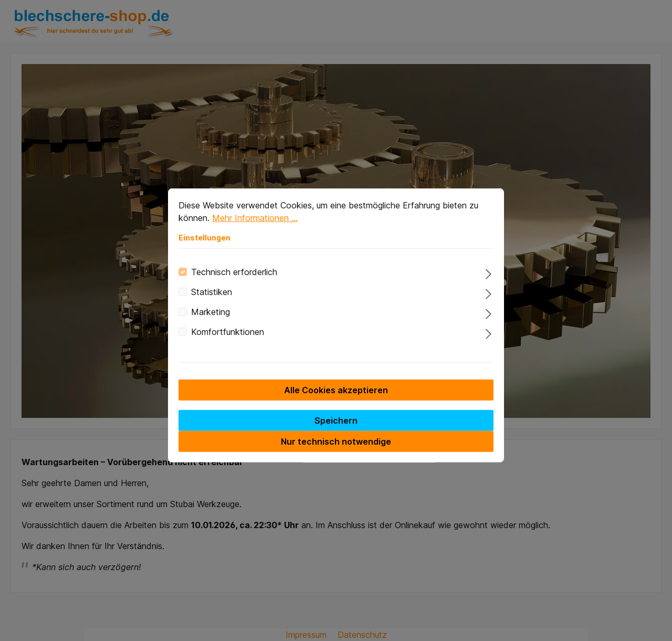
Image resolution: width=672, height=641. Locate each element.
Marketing (211, 322)
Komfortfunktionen (228, 342)
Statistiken (212, 302)
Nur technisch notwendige (336, 452)
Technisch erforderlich (234, 282)
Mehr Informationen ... (255, 228)
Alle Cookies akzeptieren (336, 401)
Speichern (336, 431)
